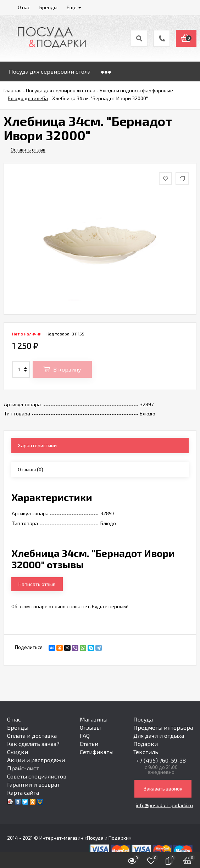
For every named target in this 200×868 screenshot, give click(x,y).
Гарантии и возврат (34, 784)
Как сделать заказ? (33, 744)
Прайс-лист (23, 768)
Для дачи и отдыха (159, 735)
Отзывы (90, 727)
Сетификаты (97, 752)
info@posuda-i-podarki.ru (164, 805)
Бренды (18, 727)
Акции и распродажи (36, 760)
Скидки (18, 752)
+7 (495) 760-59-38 (161, 760)
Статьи (89, 744)
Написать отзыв (37, 584)
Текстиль (146, 752)
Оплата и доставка (32, 735)
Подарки (146, 744)
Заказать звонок (163, 789)
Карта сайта (23, 792)
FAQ (85, 735)
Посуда (143, 719)
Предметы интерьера (163, 727)
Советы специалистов (37, 776)
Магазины (94, 719)
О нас (14, 719)
